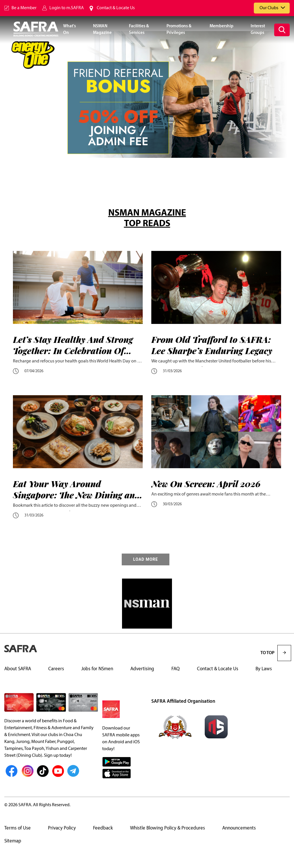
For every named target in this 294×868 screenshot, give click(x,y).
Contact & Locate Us (116, 8)
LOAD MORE (146, 559)
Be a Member (24, 8)
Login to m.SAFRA (67, 8)
